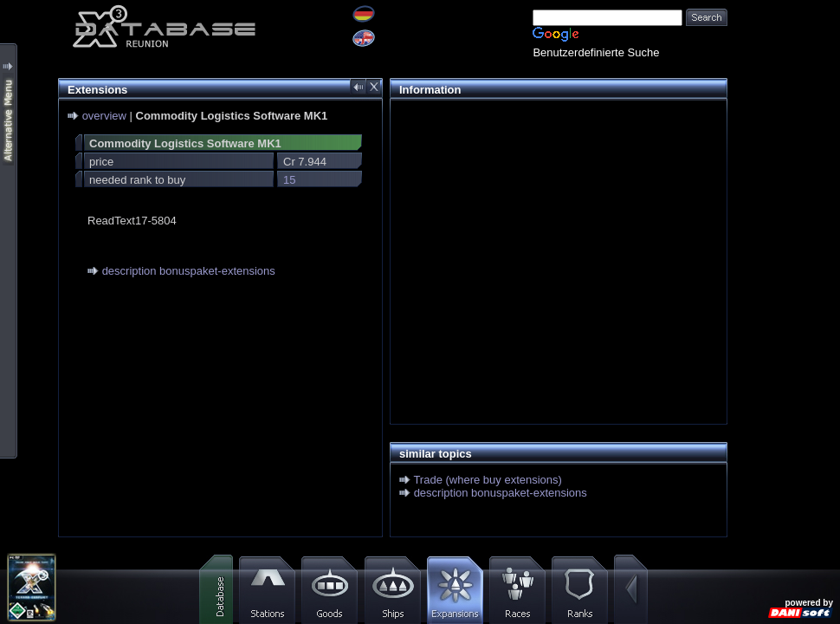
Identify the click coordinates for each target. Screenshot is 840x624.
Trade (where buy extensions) (488, 480)
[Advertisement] (554, 231)
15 (289, 180)
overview (104, 116)
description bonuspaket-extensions (189, 271)
